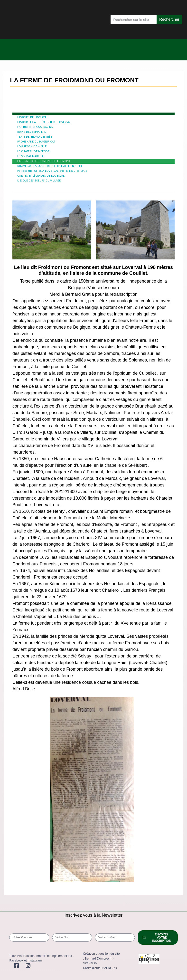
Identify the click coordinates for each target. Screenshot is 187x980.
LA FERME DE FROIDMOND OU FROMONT (44, 161)
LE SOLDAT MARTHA (30, 156)
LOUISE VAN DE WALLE (32, 147)
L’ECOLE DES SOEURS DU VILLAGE (39, 181)
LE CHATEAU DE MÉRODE (33, 151)
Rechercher (169, 19)
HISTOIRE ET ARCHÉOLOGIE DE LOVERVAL (44, 122)
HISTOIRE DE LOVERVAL (33, 117)
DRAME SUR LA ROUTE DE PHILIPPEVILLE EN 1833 (50, 166)
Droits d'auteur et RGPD (100, 968)
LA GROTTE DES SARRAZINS (35, 127)
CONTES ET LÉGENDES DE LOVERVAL (41, 176)
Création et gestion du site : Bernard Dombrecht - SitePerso (101, 958)
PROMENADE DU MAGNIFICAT (36, 142)
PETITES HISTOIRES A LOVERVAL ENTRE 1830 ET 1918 (52, 171)
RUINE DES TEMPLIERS (32, 132)
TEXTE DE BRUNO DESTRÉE (35, 137)
